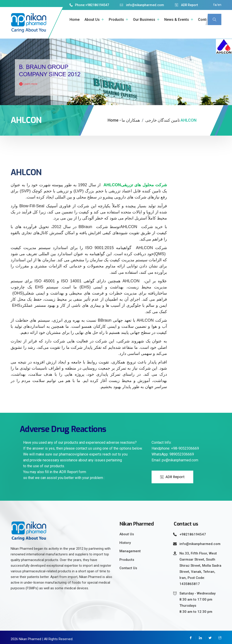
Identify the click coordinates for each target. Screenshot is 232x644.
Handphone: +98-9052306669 (175, 446)
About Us (92, 20)
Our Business (144, 20)
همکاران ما (131, 118)
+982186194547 (97, 5)
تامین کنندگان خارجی (163, 118)
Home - (114, 118)
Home (75, 20)
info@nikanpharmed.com (142, 5)
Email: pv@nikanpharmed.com (175, 458)
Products (116, 20)
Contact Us (128, 566)
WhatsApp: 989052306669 (173, 452)
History (125, 540)
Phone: (77, 5)
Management (130, 549)
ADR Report (186, 5)
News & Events (177, 20)
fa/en (217, 5)
